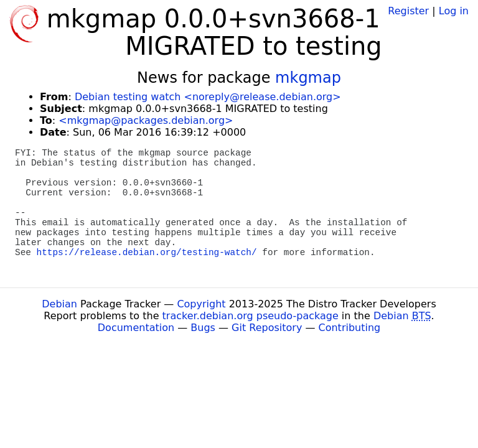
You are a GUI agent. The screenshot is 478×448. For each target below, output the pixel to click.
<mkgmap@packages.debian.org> (146, 120)
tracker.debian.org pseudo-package (251, 316)
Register (408, 11)
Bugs (203, 328)
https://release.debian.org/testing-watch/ (147, 253)
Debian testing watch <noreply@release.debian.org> (208, 97)
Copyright (201, 304)
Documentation (136, 328)
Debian (59, 304)
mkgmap (308, 78)
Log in (454, 11)
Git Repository (267, 328)
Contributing (350, 328)
